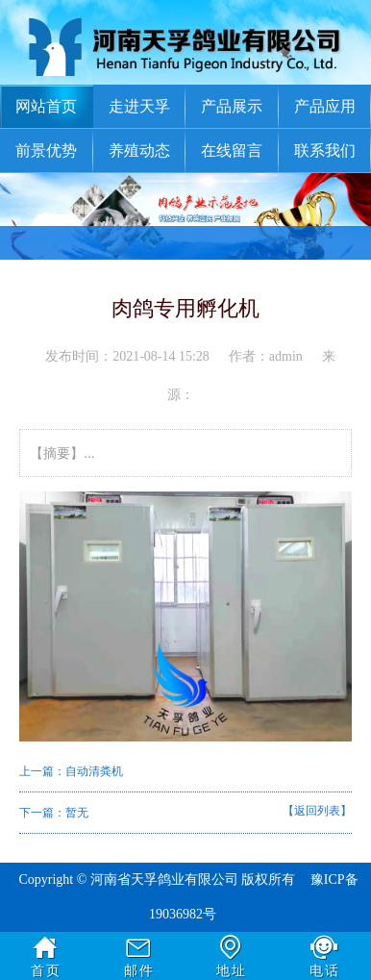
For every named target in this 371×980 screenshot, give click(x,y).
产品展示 (232, 106)
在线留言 (232, 151)
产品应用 (325, 106)
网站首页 (46, 106)
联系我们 (325, 151)
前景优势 (46, 151)
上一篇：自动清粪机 (71, 771)
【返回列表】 (317, 811)
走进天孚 (139, 106)
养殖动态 (139, 151)
